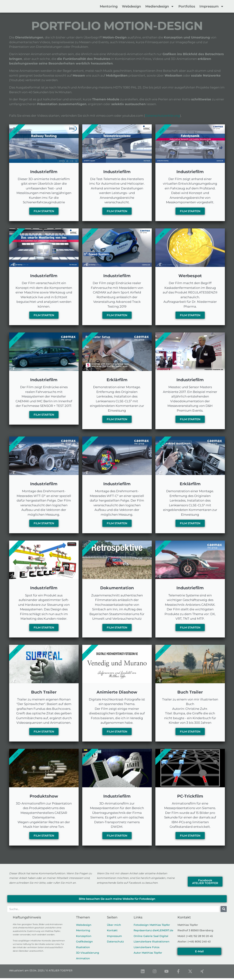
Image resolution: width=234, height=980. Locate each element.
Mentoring (109, 6)
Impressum (212, 6)
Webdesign (131, 6)
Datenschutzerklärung (162, 116)
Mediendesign (160, 6)
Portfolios (187, 6)
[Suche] (224, 911)
